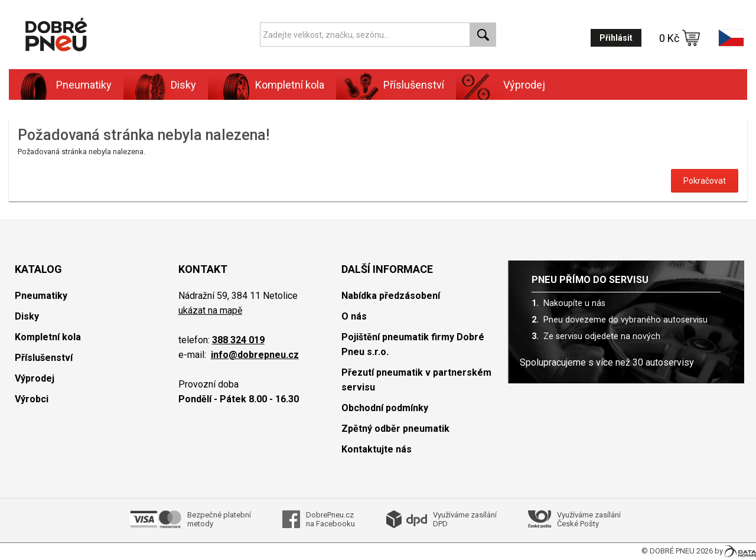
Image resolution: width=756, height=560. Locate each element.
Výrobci (32, 399)
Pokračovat (705, 181)
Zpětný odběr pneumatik (395, 429)
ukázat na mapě (210, 310)
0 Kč (680, 38)
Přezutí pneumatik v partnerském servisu (416, 380)
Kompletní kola (290, 85)
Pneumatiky (84, 85)
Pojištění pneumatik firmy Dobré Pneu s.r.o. (413, 344)
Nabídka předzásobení (391, 296)
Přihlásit (616, 38)
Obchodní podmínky (385, 408)
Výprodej (524, 85)
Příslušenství (414, 85)
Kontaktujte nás (377, 449)
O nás (354, 316)
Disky (183, 85)
